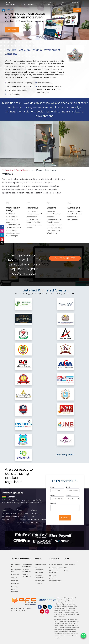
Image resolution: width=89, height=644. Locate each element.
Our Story (14, 608)
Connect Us (48, 600)
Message (53, 503)
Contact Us (77, 3)
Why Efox (21, 608)
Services (69, 495)
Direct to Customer (56, 565)
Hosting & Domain (41, 581)
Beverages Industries (56, 568)
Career (63, 3)
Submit (65, 518)
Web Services (39, 573)
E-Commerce (39, 584)
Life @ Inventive (50, 3)
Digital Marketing (40, 565)
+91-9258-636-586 (9, 514)
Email (68, 487)
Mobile (53, 495)
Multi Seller (53, 576)
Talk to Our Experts (65, 258)
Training (67, 571)
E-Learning (15, 587)
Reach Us (22, 611)
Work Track (15, 584)
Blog (77, 10)
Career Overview (69, 565)
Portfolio (28, 608)
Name (52, 487)
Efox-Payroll (15, 574)
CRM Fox (14, 578)
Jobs (65, 568)
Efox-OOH (15, 581)
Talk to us (12, 30)
